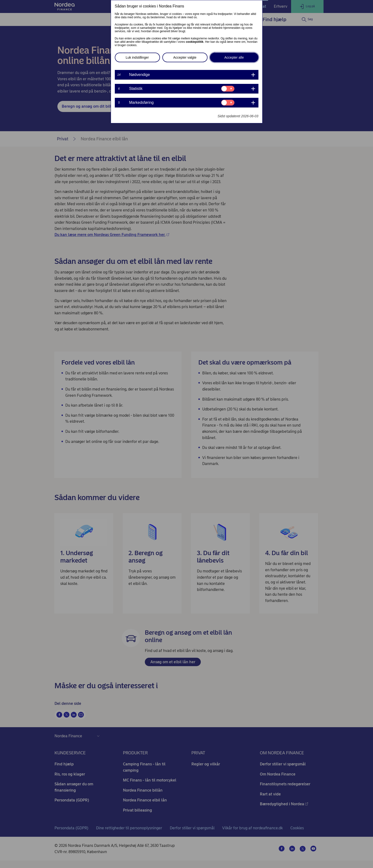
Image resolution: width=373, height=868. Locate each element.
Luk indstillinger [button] (137, 57)
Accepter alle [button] (234, 57)
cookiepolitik (195, 42)
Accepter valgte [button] (185, 57)
